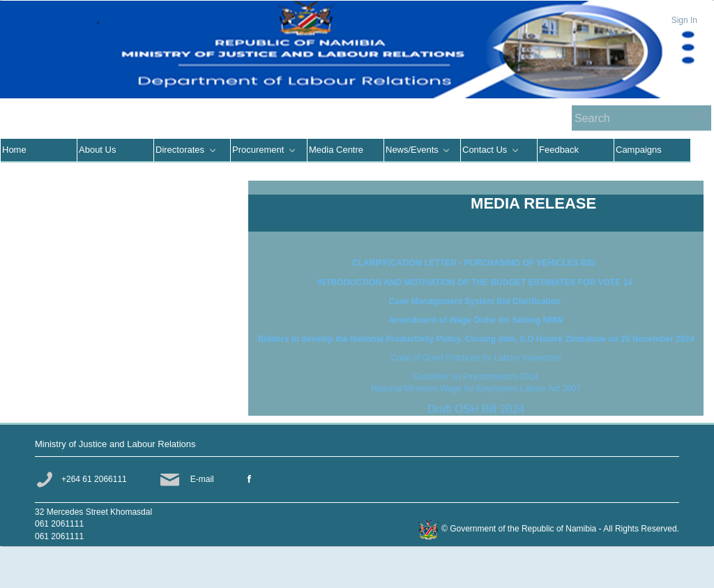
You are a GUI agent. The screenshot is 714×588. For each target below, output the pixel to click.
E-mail (202, 479)
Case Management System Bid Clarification (476, 301)
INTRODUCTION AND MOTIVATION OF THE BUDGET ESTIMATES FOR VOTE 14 (476, 282)
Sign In (684, 20)
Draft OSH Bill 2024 (476, 409)
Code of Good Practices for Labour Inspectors (476, 358)
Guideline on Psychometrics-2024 (476, 377)
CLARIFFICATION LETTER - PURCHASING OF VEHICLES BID (476, 263)
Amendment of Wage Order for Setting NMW (476, 320)
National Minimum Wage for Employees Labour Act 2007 (476, 389)
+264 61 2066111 (94, 479)
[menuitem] (39, 151)
